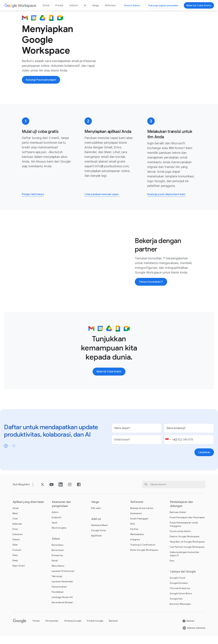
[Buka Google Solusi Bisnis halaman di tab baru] (181, 602)
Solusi (46, 5)
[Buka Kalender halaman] (17, 532)
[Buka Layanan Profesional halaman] (63, 579)
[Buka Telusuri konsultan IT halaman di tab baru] (152, 289)
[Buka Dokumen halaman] (18, 542)
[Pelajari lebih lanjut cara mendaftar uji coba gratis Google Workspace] (34, 202)
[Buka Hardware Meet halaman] (99, 533)
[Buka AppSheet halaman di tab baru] (96, 544)
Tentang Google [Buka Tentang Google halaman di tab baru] (73, 629)
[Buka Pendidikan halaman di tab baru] (58, 600)
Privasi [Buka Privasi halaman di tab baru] (36, 629)
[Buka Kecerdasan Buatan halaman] (62, 611)
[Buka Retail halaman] (55, 569)
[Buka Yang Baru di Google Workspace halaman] (187, 550)
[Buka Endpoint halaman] (57, 526)
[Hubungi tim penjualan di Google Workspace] (163, 5)
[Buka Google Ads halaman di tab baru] (176, 607)
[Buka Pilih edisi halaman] (96, 516)
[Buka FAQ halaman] (133, 532)
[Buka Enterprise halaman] (57, 563)
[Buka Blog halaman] (21, 492)
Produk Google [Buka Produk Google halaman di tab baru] (95, 629)
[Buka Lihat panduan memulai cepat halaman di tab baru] (104, 202)
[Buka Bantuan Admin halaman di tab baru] (178, 520)
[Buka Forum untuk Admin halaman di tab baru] (180, 539)
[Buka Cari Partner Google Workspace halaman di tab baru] (187, 555)
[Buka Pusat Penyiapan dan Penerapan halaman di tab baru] (187, 526)
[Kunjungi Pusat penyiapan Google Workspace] (43, 83)
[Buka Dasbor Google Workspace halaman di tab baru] (185, 545)
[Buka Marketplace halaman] (137, 542)
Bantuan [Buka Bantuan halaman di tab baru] (113, 629)
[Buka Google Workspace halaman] (20, 5)
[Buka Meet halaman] (15, 521)
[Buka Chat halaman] (15, 527)
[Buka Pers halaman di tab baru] (172, 569)
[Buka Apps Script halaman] (19, 574)
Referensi (110, 5)
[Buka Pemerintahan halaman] (59, 595)
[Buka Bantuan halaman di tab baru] (188, 629)
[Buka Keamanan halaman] (136, 521)
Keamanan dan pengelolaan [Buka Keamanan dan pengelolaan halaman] (61, 512)
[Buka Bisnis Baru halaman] (58, 553)
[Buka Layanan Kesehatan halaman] (62, 590)
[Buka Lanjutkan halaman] (204, 460)
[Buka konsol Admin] (132, 5)
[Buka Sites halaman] (15, 563)
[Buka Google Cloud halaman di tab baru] (177, 586)
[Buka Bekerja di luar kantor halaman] (142, 516)
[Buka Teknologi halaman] (57, 584)
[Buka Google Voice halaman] (98, 539)
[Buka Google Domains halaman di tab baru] (179, 591)
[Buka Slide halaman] (15, 553)
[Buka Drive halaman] (15, 537)
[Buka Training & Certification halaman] (143, 553)
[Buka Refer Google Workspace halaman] (144, 558)
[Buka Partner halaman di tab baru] (134, 537)
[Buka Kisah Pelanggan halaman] (139, 527)
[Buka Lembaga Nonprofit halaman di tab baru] (62, 605)
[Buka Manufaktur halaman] (58, 574)
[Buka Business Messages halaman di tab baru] (180, 612)
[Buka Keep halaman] (15, 569)
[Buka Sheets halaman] (16, 548)
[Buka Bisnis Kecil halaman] (58, 558)
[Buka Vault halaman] (54, 531)
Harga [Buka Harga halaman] (96, 5)
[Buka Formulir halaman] (17, 558)
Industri (74, 5)
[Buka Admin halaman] (55, 520)
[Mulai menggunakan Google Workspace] (199, 5)
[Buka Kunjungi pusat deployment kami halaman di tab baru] (169, 202)
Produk (59, 5)
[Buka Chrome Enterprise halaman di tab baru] (180, 596)
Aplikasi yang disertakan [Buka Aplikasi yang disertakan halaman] (28, 510)
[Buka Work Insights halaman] (59, 536)
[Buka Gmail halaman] (16, 516)
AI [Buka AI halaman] (85, 5)
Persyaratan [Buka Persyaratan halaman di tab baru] (52, 629)
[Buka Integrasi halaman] (135, 548)
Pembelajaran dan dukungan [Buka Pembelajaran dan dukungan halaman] (182, 512)
